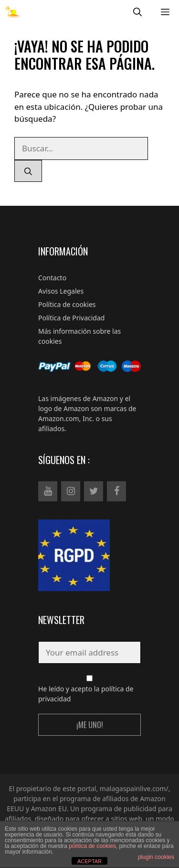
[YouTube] (48, 491)
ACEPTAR (89, 861)
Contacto (52, 278)
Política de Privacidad (71, 318)
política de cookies (92, 846)
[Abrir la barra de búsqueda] (137, 12)
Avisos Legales (61, 291)
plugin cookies (156, 857)
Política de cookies (67, 304)
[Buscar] (28, 171)
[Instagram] (71, 491)
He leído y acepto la (89, 689)
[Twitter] (94, 491)
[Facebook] (116, 491)
